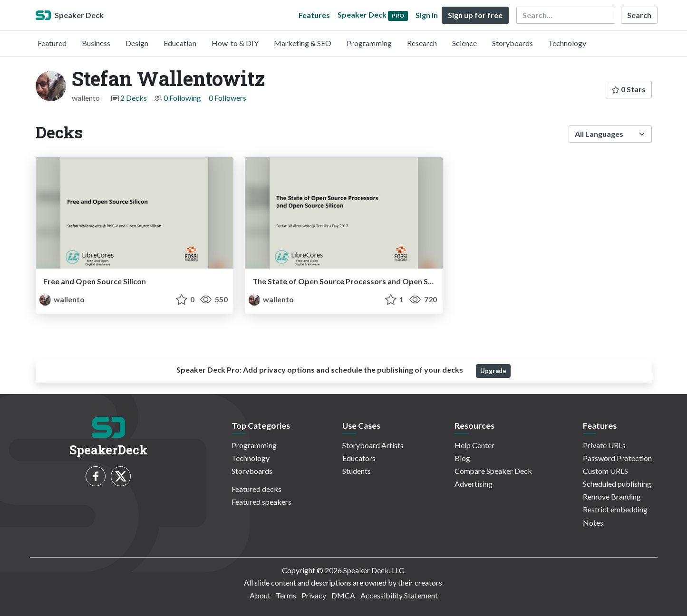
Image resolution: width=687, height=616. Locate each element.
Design (137, 43)
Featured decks (256, 489)
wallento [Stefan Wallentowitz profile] (62, 299)
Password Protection (617, 458)
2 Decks (134, 98)
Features (314, 15)
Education (180, 43)
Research (422, 43)
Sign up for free (475, 15)
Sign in (427, 15)
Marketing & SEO (303, 43)
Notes (593, 523)
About (260, 595)
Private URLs (604, 445)
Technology (567, 43)
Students (357, 471)
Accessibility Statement (399, 595)
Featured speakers (261, 502)
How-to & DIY (235, 43)
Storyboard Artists (373, 445)
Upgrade (493, 371)
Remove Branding (612, 496)
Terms (286, 595)
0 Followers (227, 98)
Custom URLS (605, 471)
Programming (369, 43)
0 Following (182, 98)
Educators (359, 458)
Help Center (474, 445)
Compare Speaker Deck (493, 471)
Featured (52, 43)
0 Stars (629, 89)
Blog (462, 458)
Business (96, 43)
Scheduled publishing (617, 484)
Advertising (474, 484)
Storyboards (513, 43)
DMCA (343, 595)
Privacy (314, 595)
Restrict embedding (615, 509)
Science (464, 43)
